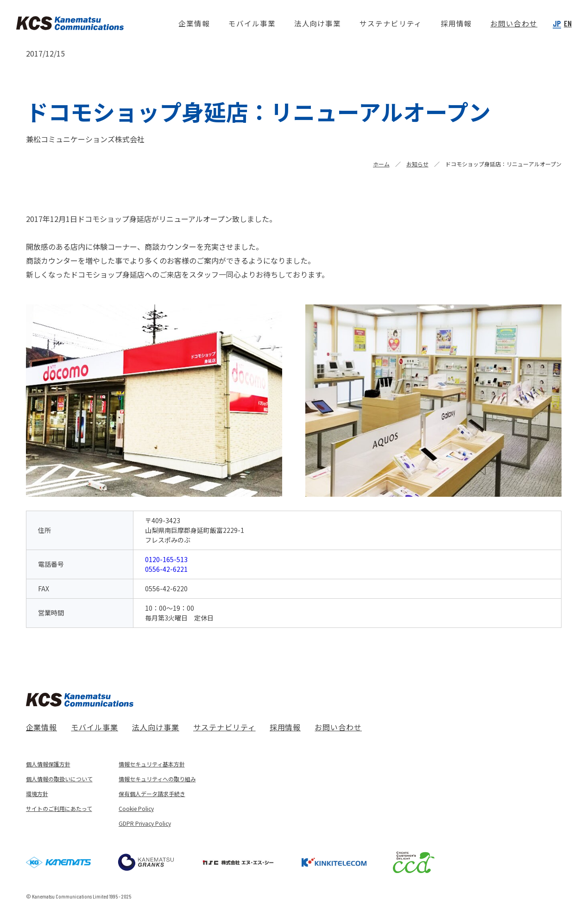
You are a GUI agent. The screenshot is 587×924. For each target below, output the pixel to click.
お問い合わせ (338, 727)
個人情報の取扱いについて (59, 779)
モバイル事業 (95, 727)
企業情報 (42, 727)
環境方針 (37, 794)
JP (557, 23)
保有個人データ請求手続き (152, 794)
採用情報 (285, 727)
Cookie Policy (136, 808)
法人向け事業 (156, 727)
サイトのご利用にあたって (59, 808)
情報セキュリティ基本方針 (152, 764)
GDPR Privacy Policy (145, 823)
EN (568, 23)
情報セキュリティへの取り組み (157, 779)
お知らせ (417, 164)
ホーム (381, 164)
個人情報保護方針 (48, 764)
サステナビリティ (224, 727)
